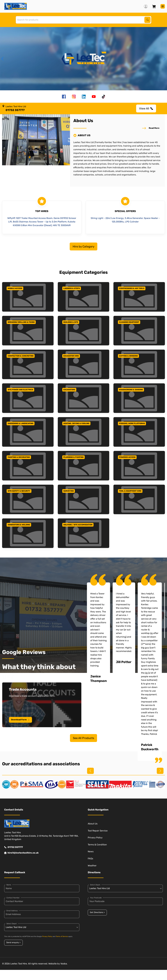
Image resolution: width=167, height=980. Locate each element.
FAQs (90, 859)
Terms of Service (62, 936)
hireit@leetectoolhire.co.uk (21, 853)
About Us (93, 824)
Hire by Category (83, 246)
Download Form (20, 720)
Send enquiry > (13, 943)
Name (9, 885)
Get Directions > (97, 912)
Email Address (12, 911)
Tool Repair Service (98, 831)
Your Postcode (96, 898)
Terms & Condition (97, 845)
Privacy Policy (95, 838)
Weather (92, 866)
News (91, 851)
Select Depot (12, 924)
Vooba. (64, 964)
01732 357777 (14, 847)
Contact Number (13, 898)
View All (146, 108)
